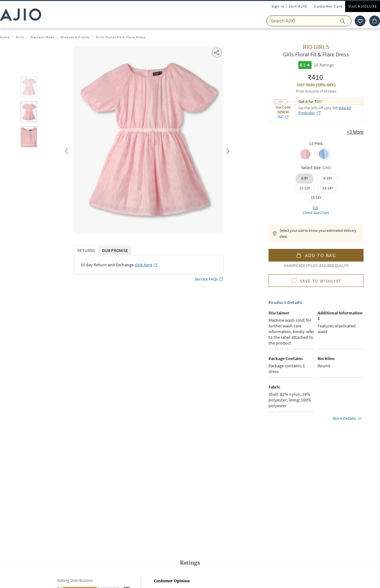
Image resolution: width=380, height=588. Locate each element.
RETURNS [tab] (86, 250)
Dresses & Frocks (75, 37)
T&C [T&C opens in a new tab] (283, 117)
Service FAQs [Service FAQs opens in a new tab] (209, 279)
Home (5, 37)
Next (227, 150)
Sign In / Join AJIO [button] (289, 6)
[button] (217, 52)
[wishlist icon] (360, 21)
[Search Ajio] (309, 21)
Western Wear (42, 37)
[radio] (307, 155)
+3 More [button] (355, 132)
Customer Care (329, 6)
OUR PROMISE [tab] (115, 250)
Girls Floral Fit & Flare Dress (121, 37)
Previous (66, 150)
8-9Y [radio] (305, 178)
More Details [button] (348, 419)
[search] (346, 21)
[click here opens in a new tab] (146, 265)
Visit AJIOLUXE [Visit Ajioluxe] (363, 6)
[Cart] (375, 21)
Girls (20, 37)
